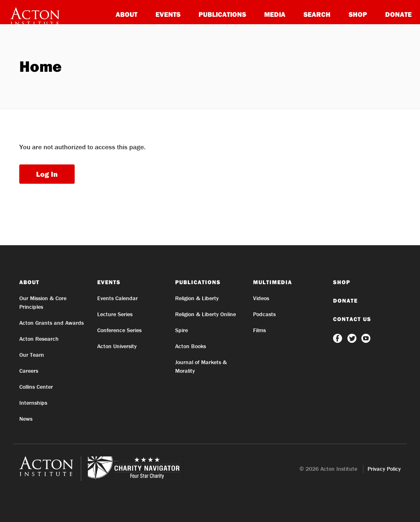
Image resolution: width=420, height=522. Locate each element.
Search (317, 14)
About (127, 14)
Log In (47, 174)
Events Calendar (118, 298)
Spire (181, 330)
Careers (29, 371)
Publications (222, 14)
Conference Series (119, 330)
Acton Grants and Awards (51, 323)
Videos (261, 298)
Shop (358, 14)
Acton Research (39, 339)
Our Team (32, 355)
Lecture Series (115, 314)
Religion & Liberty (197, 298)
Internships (33, 403)
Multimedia (273, 282)
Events (168, 14)
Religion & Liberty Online (205, 314)
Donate (398, 14)
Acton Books (191, 346)
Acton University (117, 346)
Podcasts (264, 314)
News (26, 419)
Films (259, 330)
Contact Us (352, 319)
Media (275, 14)
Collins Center (36, 387)
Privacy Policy (384, 469)
